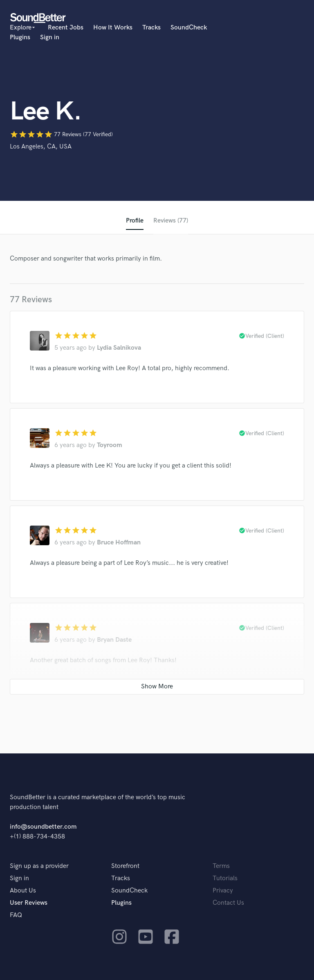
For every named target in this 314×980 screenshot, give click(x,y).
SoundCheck (189, 28)
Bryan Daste (114, 640)
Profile (135, 221)
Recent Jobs (66, 28)
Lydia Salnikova (119, 348)
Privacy (223, 891)
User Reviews (29, 903)
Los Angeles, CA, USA (41, 147)
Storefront (125, 866)
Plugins (20, 37)
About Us (23, 891)
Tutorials (225, 878)
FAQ (16, 915)
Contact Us (228, 903)
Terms (221, 866)
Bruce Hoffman (119, 543)
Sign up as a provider (39, 866)
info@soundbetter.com (43, 827)
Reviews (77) (171, 221)
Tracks (151, 28)
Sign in (50, 37)
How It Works (113, 28)
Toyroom (110, 445)
